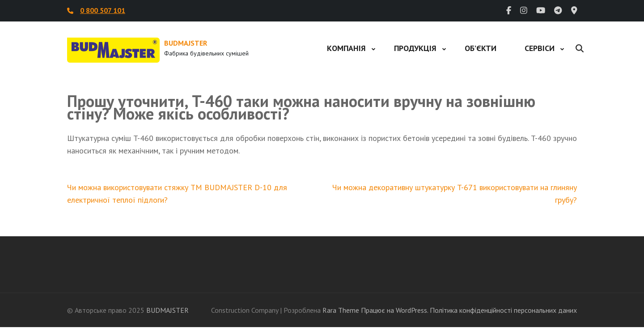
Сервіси (540, 48)
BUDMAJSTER (186, 43)
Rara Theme (341, 310)
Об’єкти (481, 48)
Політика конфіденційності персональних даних (503, 310)
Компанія (346, 48)
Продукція (415, 48)
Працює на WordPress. (394, 310)
